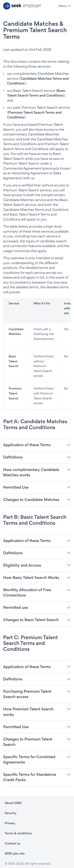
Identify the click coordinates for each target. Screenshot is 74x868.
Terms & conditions (18, 833)
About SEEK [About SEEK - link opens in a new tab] (13, 803)
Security (11, 813)
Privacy (10, 823)
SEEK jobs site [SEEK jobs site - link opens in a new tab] (15, 853)
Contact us (12, 843)
